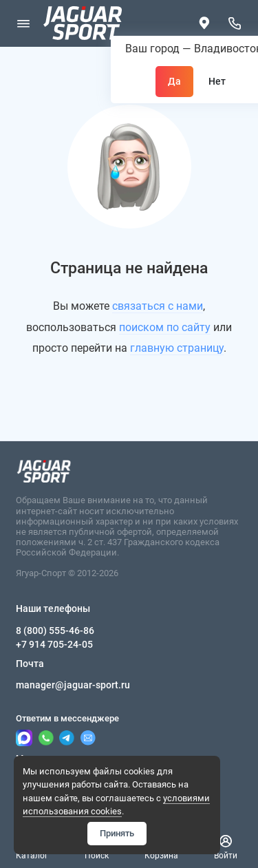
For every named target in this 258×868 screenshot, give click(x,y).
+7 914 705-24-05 (54, 644)
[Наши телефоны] (235, 23)
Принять (117, 833)
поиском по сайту (165, 327)
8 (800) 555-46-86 (55, 631)
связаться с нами (158, 306)
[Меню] (23, 23)
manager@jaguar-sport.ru (73, 685)
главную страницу (177, 348)
